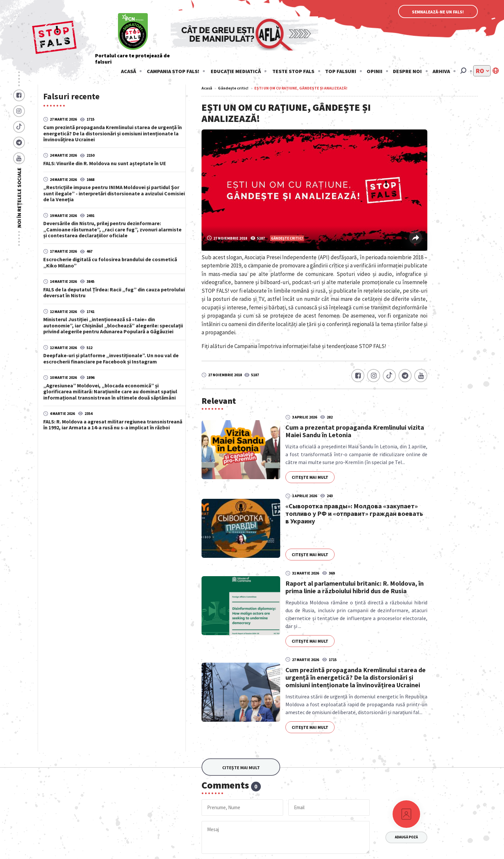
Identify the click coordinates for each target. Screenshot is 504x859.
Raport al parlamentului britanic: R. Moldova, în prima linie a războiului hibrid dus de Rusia (355, 587)
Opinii (375, 71)
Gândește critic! (233, 88)
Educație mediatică (236, 71)
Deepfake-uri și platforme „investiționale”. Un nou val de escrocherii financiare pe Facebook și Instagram (111, 358)
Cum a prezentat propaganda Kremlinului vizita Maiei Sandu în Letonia (355, 431)
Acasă (128, 71)
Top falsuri (341, 71)
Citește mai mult (310, 477)
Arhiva (441, 71)
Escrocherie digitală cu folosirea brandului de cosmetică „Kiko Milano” (110, 262)
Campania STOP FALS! (173, 71)
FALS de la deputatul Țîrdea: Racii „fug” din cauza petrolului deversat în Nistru (114, 292)
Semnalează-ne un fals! (438, 12)
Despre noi (407, 71)
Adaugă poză (406, 837)
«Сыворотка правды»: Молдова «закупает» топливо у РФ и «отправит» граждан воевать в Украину (354, 513)
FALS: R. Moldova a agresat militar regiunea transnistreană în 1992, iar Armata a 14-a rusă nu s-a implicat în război (113, 424)
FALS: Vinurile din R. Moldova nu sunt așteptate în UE (105, 163)
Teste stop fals (293, 71)
